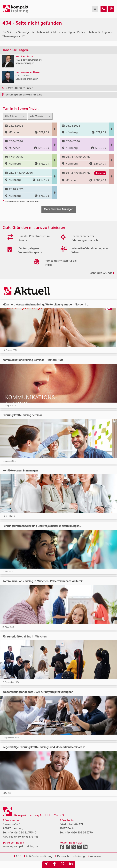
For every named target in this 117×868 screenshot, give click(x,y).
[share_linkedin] (71, 864)
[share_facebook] (55, 864)
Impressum (95, 856)
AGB (18, 856)
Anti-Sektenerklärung (38, 856)
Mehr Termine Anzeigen (59, 209)
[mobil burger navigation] (95, 9)
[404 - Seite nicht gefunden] (104, 9)
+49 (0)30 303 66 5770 (79, 832)
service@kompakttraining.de (20, 846)
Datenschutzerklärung (70, 856)
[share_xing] (46, 864)
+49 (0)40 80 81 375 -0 (22, 832)
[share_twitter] (63, 864)
